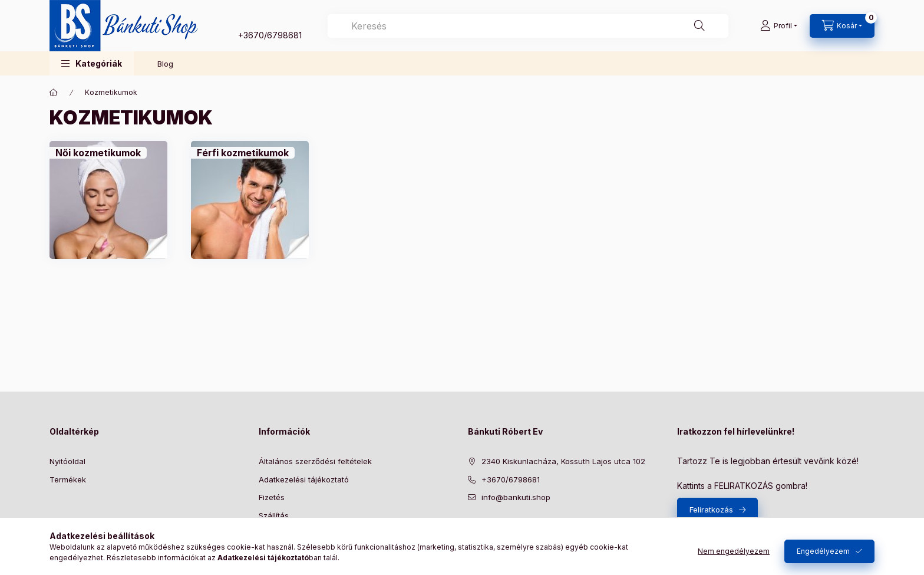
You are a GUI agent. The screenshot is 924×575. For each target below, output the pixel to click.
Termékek (68, 479)
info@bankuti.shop (516, 497)
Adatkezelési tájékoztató (304, 479)
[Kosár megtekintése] (842, 26)
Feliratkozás (711, 510)
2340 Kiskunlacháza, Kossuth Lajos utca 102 (563, 461)
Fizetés (272, 497)
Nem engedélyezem (734, 551)
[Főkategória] (54, 93)
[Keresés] (699, 26)
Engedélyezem (823, 551)
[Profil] (779, 26)
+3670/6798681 (270, 35)
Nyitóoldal (67, 461)
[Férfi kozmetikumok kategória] (243, 153)
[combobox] (528, 26)
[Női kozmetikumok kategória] (98, 153)
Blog (165, 64)
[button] (92, 63)
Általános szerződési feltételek (315, 461)
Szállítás (274, 515)
